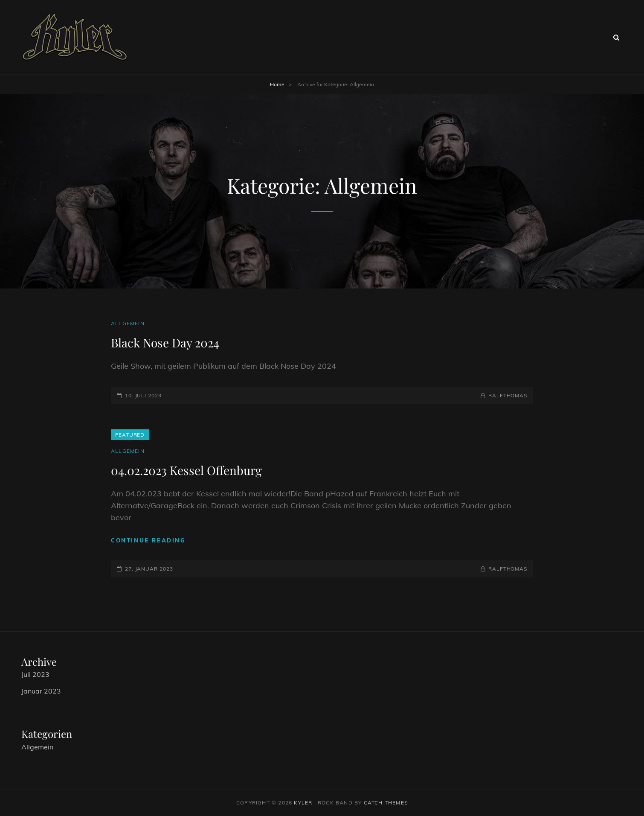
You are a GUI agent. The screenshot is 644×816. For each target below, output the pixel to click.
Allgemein (128, 323)
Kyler (303, 803)
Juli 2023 (35, 674)
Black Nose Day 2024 (165, 342)
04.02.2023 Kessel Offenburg (186, 470)
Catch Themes (386, 803)
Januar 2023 (41, 691)
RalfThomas (508, 395)
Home (277, 84)
